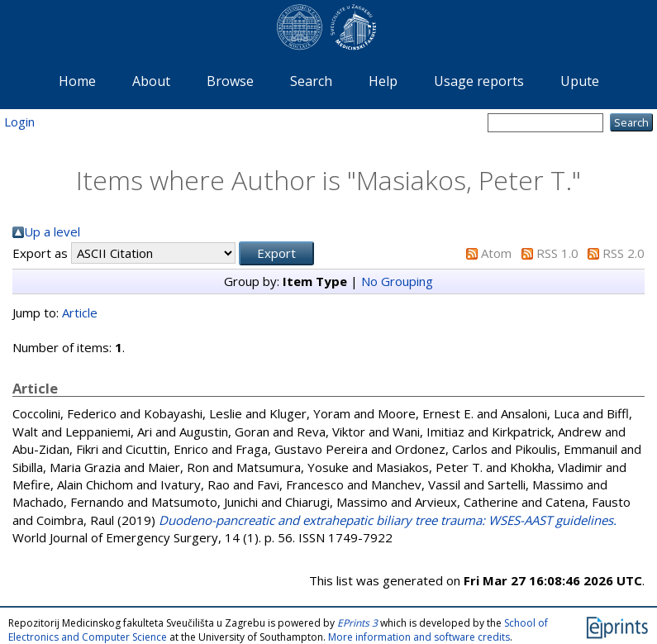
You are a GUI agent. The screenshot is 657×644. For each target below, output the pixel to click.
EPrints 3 (357, 623)
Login (19, 122)
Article (80, 312)
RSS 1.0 (557, 253)
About (151, 81)
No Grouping (397, 281)
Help (383, 81)
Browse (230, 81)
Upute (580, 81)
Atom (496, 253)
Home (77, 81)
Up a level (52, 231)
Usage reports (479, 81)
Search (311, 81)
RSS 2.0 (624, 253)
